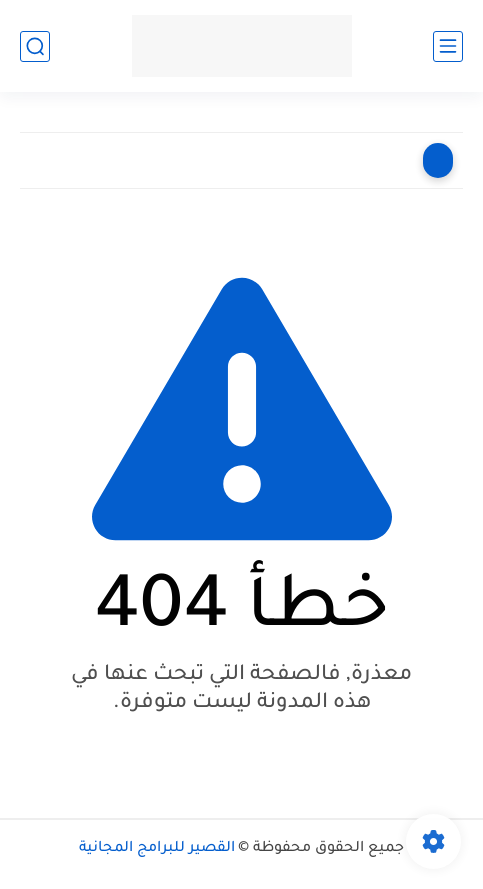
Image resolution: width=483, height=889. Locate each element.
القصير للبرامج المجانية (157, 849)
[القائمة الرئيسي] (448, 46)
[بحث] (35, 46)
